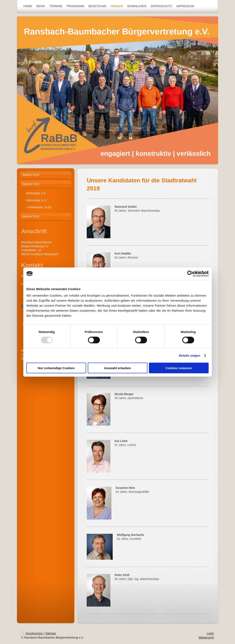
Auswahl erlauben (117, 368)
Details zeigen (189, 355)
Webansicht (206, 638)
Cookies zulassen (179, 368)
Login (210, 633)
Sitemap (51, 633)
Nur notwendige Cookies (56, 368)
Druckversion (32, 633)
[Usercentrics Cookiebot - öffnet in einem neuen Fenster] (190, 274)
